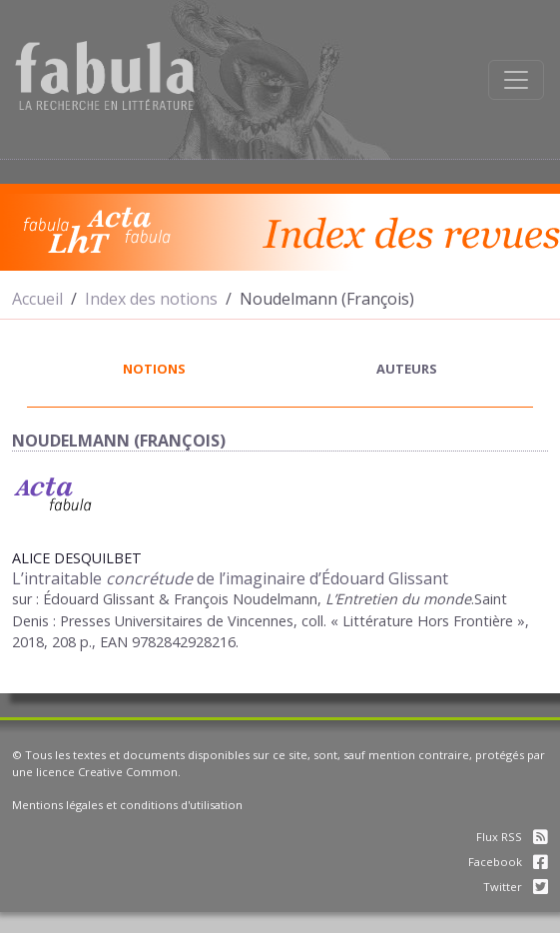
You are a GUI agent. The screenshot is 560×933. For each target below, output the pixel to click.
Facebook (508, 862)
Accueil (37, 299)
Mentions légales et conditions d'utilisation (127, 805)
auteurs (407, 369)
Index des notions (151, 299)
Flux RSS (512, 837)
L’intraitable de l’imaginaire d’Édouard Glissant (230, 578)
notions (154, 369)
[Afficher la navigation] (516, 80)
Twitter (516, 887)
